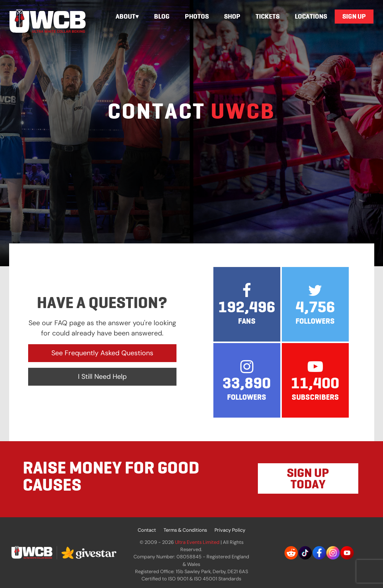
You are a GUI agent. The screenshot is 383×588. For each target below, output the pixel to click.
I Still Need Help (102, 377)
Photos (197, 16)
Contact (147, 530)
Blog (162, 16)
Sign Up (354, 16)
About (126, 16)
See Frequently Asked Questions (102, 353)
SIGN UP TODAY (308, 478)
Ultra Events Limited (197, 542)
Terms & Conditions (185, 530)
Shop (232, 16)
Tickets (268, 16)
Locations (311, 16)
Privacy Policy (230, 530)
